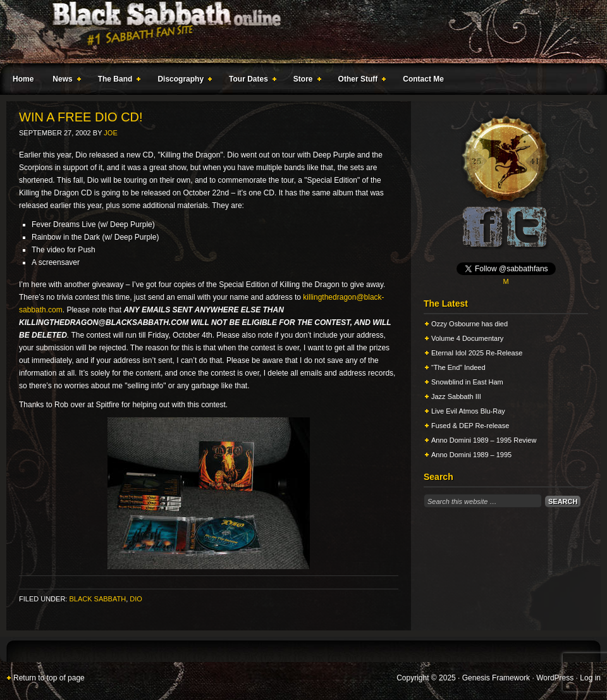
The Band (117, 81)
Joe (110, 133)
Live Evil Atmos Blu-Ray (468, 411)
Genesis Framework (496, 678)
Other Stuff (360, 81)
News (64, 81)
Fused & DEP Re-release (470, 426)
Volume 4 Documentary (467, 338)
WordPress (555, 678)
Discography (182, 81)
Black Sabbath (97, 599)
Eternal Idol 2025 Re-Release (477, 353)
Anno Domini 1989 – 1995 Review (484, 440)
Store (305, 81)
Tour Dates (250, 81)
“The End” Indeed (458, 367)
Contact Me (423, 79)
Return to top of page (49, 678)
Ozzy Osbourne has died (469, 324)
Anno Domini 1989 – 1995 (471, 455)
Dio (136, 599)
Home (23, 79)
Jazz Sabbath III (456, 396)
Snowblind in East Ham (467, 382)
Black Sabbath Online (297, 32)
